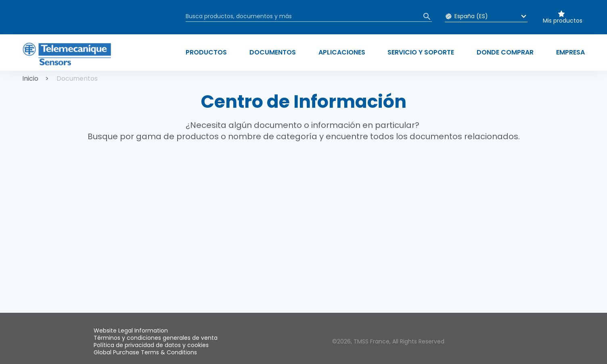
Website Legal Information (131, 331)
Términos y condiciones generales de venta (156, 338)
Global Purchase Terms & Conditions (145, 352)
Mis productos (563, 21)
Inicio (30, 78)
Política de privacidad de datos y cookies (151, 345)
